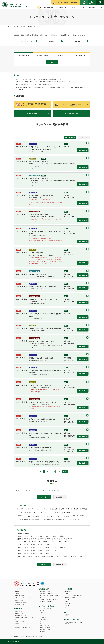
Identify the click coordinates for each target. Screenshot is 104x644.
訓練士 (66, 602)
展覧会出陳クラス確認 (72, 113)
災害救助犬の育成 (19, 604)
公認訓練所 (67, 604)
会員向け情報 (74, 3)
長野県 (67, 542)
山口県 (55, 550)
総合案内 (66, 3)
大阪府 (26, 547)
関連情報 (77, 41)
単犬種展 (84, 509)
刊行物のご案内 (19, 600)
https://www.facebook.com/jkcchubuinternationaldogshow (46, 239)
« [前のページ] (37, 472)
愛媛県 (40, 553)
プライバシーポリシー (30, 637)
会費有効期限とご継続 (20, 615)
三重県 (47, 545)
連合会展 (55, 509)
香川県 (33, 553)
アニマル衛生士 (69, 608)
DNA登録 (17, 623)
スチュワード (68, 606)
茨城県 (56, 539)
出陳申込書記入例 (32, 113)
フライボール (43, 617)
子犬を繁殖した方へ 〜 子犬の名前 (49, 600)
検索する (52, 41)
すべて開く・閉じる (70, 137)
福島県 (62, 536)
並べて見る (84, 137)
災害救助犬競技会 (48, 520)
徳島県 (26, 553)
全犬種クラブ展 (65, 509)
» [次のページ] (60, 472)
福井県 (45, 542)
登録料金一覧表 (19, 613)
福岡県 (30, 556)
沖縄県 (81, 556)
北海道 (20, 533)
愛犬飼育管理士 (69, 592)
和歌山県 (62, 547)
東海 (20, 545)
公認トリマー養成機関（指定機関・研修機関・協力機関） (74, 597)
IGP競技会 (36, 520)
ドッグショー (22, 509)
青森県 (26, 536)
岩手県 (33, 536)
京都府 (33, 547)
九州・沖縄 (22, 556)
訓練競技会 (22, 516)
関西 (20, 547)
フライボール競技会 (64, 516)
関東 (20, 539)
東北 (20, 536)
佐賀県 (37, 556)
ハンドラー (67, 600)
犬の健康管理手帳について (22, 602)
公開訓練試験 (60, 520)
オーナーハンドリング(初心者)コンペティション (32, 512)
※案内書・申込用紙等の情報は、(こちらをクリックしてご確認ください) (46, 391)
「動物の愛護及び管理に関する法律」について (74, 623)
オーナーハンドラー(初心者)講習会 (60, 512)
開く (52, 62)
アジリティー (43, 615)
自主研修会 (43, 632)
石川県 (38, 542)
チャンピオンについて (45, 609)
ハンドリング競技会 (73, 520)
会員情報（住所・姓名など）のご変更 (24, 618)
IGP (41, 621)
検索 (84, 3)
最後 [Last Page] (64, 472)
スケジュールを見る (27, 41)
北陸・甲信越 (22, 542)
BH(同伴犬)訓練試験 (34, 516)
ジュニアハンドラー (45, 629)
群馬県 (70, 539)
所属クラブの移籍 (19, 621)
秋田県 (47, 536)
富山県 (31, 542)
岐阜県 (40, 545)
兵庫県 (40, 547)
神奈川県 (34, 539)
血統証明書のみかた (45, 592)
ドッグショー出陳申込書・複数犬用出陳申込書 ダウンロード (33, 105)
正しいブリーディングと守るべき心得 (49, 597)
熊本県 (58, 556)
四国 (20, 553)
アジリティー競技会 (79, 516)
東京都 (26, 539)
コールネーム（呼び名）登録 (22, 627)
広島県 (26, 550)
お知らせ (60, 3)
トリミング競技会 (44, 625)
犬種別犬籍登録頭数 (20, 596)
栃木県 (63, 539)
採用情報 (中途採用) (19, 637)
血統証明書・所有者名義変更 (47, 594)
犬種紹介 (67, 615)
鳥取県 (40, 550)
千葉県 (41, 539)
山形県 (55, 536)
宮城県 (40, 536)
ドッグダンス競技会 (24, 520)
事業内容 (17, 592)
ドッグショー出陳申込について (72, 105)
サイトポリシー (40, 637)
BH (40, 623)
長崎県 (44, 556)
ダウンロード (92, 3)
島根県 (47, 550)
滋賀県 (47, 547)
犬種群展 (76, 509)
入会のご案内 (18, 611)
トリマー (67, 594)
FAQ (100, 3)
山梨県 (60, 542)
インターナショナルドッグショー (39, 509)
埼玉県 (49, 539)
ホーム (39, 7)
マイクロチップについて (21, 625)
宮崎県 (65, 556)
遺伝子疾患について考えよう (47, 602)
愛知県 (26, 545)
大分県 (51, 556)
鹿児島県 (73, 556)
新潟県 (53, 542)
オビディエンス (44, 619)
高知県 (47, 553)
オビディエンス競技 (49, 516)
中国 (20, 550)
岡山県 (33, 550)
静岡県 (33, 545)
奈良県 (55, 547)
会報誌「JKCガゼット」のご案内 (23, 598)
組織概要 (17, 594)
